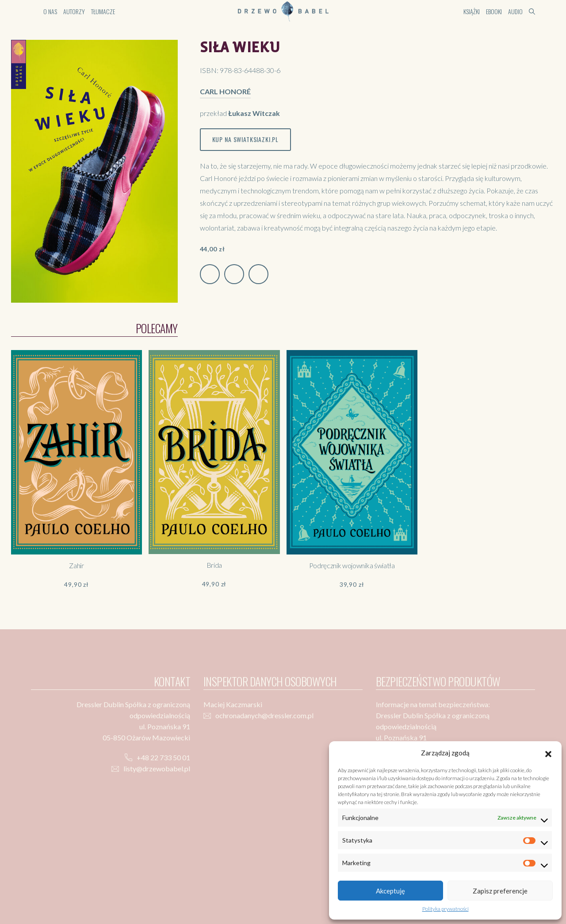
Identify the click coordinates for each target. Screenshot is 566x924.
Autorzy (74, 11)
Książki (472, 11)
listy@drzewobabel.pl (157, 768)
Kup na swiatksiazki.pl (245, 139)
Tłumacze (103, 11)
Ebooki (494, 11)
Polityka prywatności (446, 909)
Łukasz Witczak (254, 113)
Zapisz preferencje (500, 891)
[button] (548, 753)
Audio (515, 11)
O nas (50, 11)
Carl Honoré (225, 91)
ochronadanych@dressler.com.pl (264, 715)
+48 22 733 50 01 (163, 757)
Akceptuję (390, 891)
